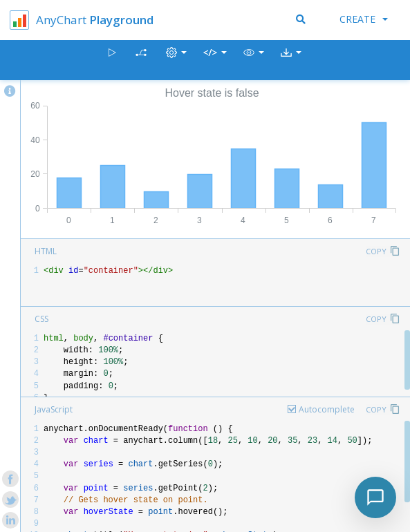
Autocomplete (327, 409)
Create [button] (364, 19)
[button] (254, 60)
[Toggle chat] (375, 497)
